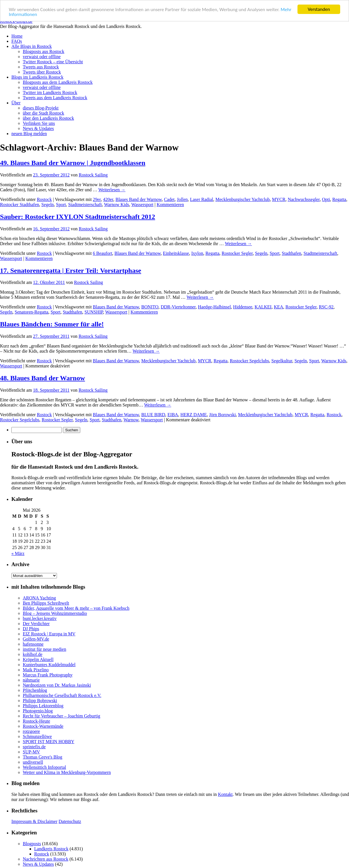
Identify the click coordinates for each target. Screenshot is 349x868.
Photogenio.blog (38, 711)
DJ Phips (31, 629)
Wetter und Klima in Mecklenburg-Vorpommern (67, 772)
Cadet (169, 199)
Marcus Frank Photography (48, 675)
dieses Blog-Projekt (41, 108)
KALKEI (263, 307)
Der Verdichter (36, 624)
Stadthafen (291, 253)
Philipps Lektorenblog (43, 706)
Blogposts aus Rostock (44, 51)
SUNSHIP (94, 312)
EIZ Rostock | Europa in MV (49, 634)
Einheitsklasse (176, 253)
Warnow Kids (116, 205)
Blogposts (32, 844)
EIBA (173, 415)
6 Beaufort (102, 253)
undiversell (33, 762)
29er (97, 199)
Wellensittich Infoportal (44, 767)
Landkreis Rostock (51, 849)
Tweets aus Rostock (41, 67)
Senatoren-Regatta (32, 312)
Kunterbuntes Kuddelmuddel (49, 665)
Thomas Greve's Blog (43, 757)
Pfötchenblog (35, 690)
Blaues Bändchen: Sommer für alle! (52, 324)
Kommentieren (170, 205)
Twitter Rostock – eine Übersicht (53, 62)
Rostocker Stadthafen (19, 205)
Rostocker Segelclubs (249, 361)
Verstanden (319, 9)
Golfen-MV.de (36, 639)
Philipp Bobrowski (40, 701)
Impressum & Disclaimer (34, 821)
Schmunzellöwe (37, 736)
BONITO (150, 307)
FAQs (17, 41)
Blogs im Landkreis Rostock (37, 77)
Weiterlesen (112, 190)
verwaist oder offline (42, 57)
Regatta (339, 199)
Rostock (44, 199)
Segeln (48, 205)
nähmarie (31, 680)
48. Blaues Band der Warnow (43, 378)
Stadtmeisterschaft (85, 205)
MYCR (279, 199)
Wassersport (142, 205)
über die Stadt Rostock (43, 113)
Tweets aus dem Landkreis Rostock (55, 98)
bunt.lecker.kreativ (40, 618)
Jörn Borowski (223, 415)
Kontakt (225, 794)
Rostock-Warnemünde (43, 726)
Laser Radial (201, 199)
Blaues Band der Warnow (139, 199)
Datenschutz (70, 821)
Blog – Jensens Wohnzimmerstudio (55, 613)
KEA (279, 307)
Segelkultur (282, 361)
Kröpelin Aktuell (38, 659)
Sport (61, 205)
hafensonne (33, 644)
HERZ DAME (194, 415)
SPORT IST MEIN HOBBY (49, 742)
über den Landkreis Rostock (48, 118)
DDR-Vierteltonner (178, 307)
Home (17, 36)
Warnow (131, 420)
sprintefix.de (34, 747)
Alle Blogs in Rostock (32, 46)
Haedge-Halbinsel (214, 307)
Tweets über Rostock (42, 72)
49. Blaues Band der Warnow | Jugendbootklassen (73, 163)
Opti (326, 199)
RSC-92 (326, 307)
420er (108, 199)
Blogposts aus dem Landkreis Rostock (58, 82)
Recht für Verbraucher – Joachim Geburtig (61, 716)
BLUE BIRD (153, 415)
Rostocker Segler (237, 253)
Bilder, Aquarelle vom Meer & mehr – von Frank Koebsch (76, 608)
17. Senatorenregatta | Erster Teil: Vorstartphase (71, 270)
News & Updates (38, 128)
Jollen (182, 199)
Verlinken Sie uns (39, 123)
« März (18, 553)
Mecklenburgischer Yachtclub (243, 199)
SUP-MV (31, 752)
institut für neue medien (44, 649)
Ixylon (197, 253)
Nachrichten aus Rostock (46, 859)
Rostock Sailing (93, 175)
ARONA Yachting (39, 598)
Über (16, 103)
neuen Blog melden (29, 134)
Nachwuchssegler (304, 199)
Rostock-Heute (36, 721)
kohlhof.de (33, 654)
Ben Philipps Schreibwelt (46, 603)
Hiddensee (243, 307)
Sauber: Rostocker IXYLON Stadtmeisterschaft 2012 (78, 217)
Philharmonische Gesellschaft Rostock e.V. (62, 695)
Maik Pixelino (36, 670)
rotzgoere (31, 731)
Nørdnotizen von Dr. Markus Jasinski (57, 685)
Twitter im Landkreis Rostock (50, 93)
